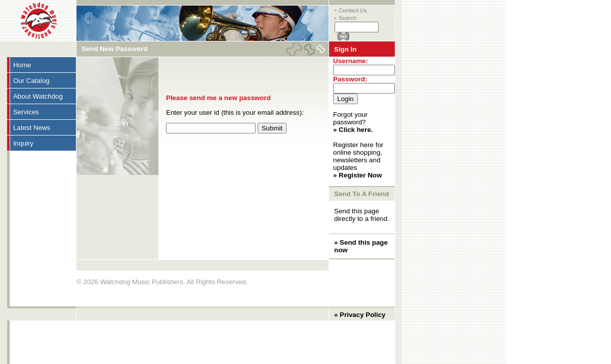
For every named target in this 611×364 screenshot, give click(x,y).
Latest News (32, 128)
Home (22, 65)
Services (26, 112)
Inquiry (23, 143)
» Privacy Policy (360, 315)
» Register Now (357, 175)
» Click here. (353, 130)
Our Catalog (31, 81)
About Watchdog (38, 96)
